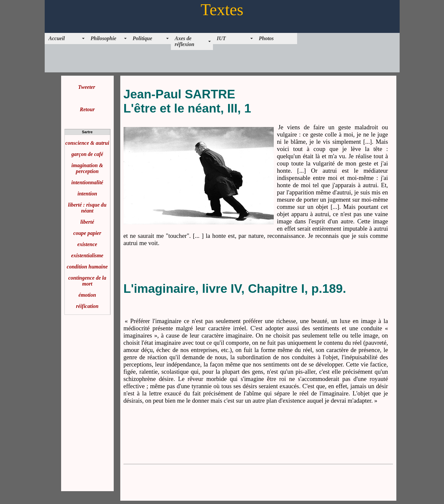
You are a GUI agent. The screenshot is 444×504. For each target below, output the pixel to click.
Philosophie (104, 38)
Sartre (87, 132)
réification (87, 306)
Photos (266, 38)
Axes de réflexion (185, 41)
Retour (87, 109)
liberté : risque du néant (87, 208)
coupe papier (87, 233)
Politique (143, 38)
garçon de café (87, 154)
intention (87, 194)
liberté (87, 222)
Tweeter (87, 87)
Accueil (57, 38)
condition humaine (87, 267)
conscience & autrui (87, 143)
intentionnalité (87, 182)
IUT (222, 38)
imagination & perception (87, 168)
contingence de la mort (87, 281)
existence (87, 244)
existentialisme (87, 255)
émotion (87, 295)
